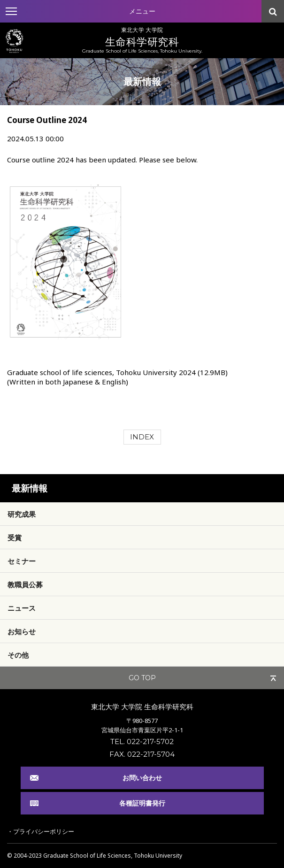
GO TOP (142, 678)
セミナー (22, 561)
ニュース (22, 608)
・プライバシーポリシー (41, 831)
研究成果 (22, 514)
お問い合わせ (142, 778)
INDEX (142, 437)
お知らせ (22, 631)
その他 (18, 655)
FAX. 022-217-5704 (142, 754)
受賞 (15, 538)
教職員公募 (25, 584)
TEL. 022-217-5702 (142, 741)
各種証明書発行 (142, 803)
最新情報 (30, 488)
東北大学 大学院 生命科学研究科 (142, 707)
